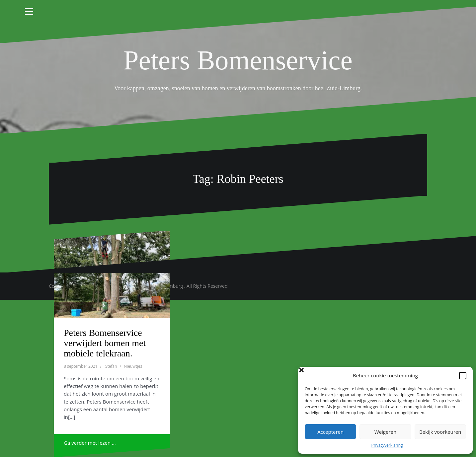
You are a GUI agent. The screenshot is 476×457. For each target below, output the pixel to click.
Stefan (111, 366)
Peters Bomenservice (238, 60)
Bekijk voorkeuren (440, 432)
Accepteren (330, 432)
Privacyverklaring (387, 445)
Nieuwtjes (133, 366)
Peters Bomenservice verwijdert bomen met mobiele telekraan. (105, 343)
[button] (463, 376)
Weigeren (385, 432)
